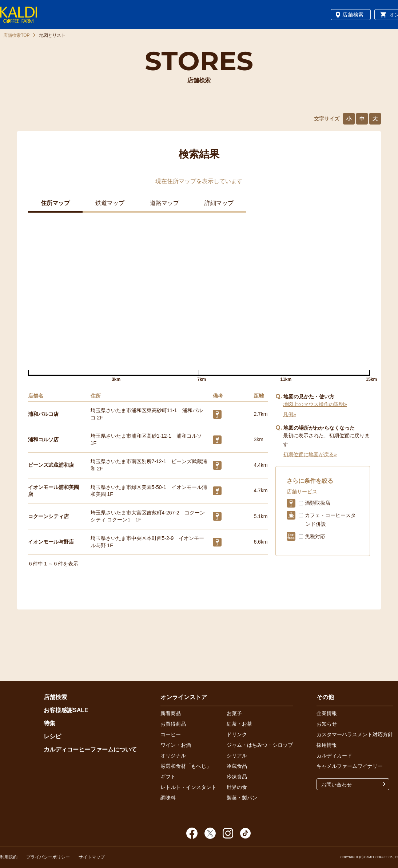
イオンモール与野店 (51, 542)
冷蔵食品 (237, 766)
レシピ (52, 736)
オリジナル (173, 755)
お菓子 (234, 713)
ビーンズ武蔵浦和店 (51, 465)
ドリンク (237, 734)
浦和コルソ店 (43, 439)
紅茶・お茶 (239, 724)
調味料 (168, 798)
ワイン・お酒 (176, 745)
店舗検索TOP (16, 35)
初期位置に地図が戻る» (310, 454)
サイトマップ (92, 857)
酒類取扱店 (318, 503)
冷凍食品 (237, 777)
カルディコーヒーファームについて (90, 749)
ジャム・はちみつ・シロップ (260, 745)
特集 (49, 723)
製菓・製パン (242, 798)
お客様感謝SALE (66, 710)
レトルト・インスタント (188, 787)
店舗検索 (353, 15)
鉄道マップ (110, 203)
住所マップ (55, 203)
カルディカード (334, 755)
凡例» (290, 414)
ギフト (168, 777)
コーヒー (171, 734)
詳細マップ (219, 203)
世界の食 (237, 787)
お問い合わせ (337, 785)
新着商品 (171, 713)
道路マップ (164, 203)
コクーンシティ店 (48, 516)
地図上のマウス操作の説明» (315, 404)
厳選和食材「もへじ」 (186, 766)
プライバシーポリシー (48, 857)
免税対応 (315, 536)
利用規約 (9, 857)
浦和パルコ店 (43, 414)
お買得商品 (173, 724)
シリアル (237, 755)
